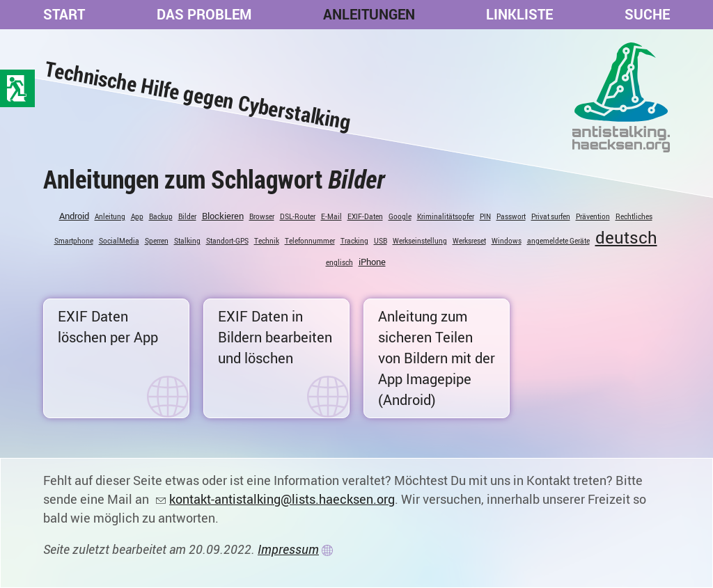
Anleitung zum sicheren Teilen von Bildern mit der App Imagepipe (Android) (437, 358)
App (137, 216)
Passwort (511, 216)
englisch (339, 262)
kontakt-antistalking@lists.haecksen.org (282, 499)
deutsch (626, 237)
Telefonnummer (310, 241)
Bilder (187, 216)
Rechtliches (634, 216)
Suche (647, 14)
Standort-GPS (227, 241)
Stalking (187, 241)
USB (381, 241)
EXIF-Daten (365, 216)
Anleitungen (369, 14)
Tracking (354, 241)
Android (74, 216)
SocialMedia (119, 241)
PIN (485, 216)
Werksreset (469, 241)
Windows (507, 241)
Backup (161, 216)
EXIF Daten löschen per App (108, 327)
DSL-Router (298, 216)
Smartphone (74, 241)
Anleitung (110, 216)
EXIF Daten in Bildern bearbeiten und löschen (275, 337)
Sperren (157, 241)
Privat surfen (551, 216)
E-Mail (331, 216)
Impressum (288, 549)
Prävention (593, 216)
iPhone (372, 262)
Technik (267, 241)
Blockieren (223, 216)
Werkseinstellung (420, 241)
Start (64, 14)
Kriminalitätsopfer (446, 216)
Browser (262, 216)
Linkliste (519, 14)
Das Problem (204, 14)
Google (400, 216)
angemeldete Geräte (558, 241)
